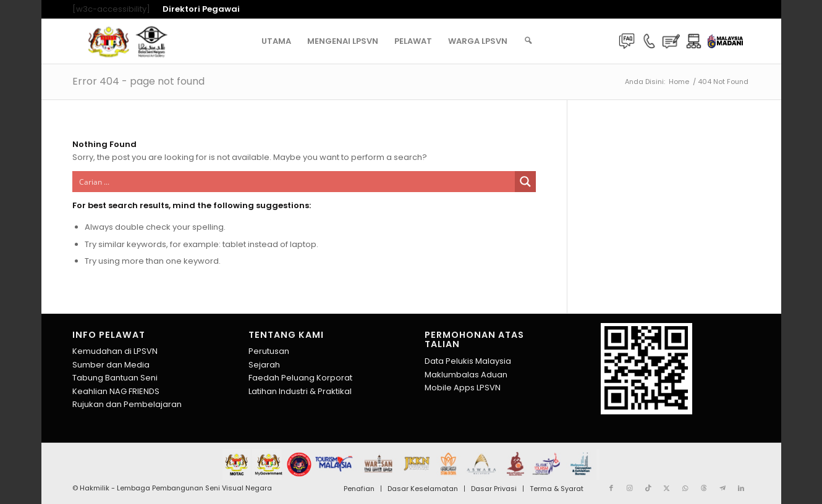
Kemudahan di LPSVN (115, 351)
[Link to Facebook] (611, 488)
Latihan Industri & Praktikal (300, 391)
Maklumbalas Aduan (466, 375)
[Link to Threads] (704, 488)
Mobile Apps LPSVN (463, 388)
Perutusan (269, 351)
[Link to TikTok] (648, 488)
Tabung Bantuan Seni (115, 378)
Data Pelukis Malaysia (468, 361)
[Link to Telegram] (722, 488)
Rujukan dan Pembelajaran (127, 404)
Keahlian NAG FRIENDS (116, 391)
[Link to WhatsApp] (685, 488)
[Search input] (294, 182)
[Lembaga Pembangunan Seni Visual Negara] (128, 41)
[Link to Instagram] (630, 488)
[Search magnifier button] (525, 182)
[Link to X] (667, 488)
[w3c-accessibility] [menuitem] (111, 9)
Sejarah (264, 365)
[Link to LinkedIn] (741, 488)
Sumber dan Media (111, 365)
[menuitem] (198, 9)
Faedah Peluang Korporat (300, 378)
